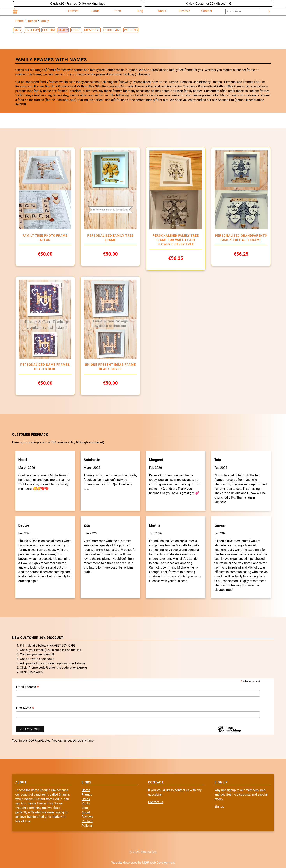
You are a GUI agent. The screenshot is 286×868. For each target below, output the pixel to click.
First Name (25, 708)
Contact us (156, 802)
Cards (95, 11)
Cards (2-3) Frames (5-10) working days (77, 4)
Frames (73, 11)
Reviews (184, 11)
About (162, 11)
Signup (219, 806)
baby (18, 30)
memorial (92, 30)
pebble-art (112, 30)
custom (48, 30)
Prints (118, 11)
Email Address (28, 687)
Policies (87, 826)
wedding (131, 30)
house (76, 30)
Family (44, 21)
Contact (207, 11)
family (63, 30)
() (269, 11)
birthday (32, 30)
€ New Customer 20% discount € (208, 4)
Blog (140, 11)
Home (20, 21)
